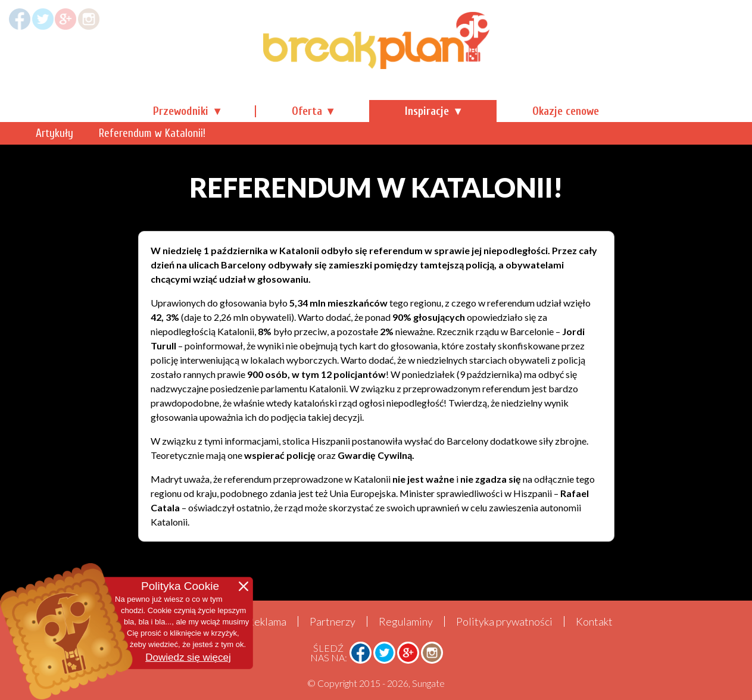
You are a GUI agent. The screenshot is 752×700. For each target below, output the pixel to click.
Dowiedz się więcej (188, 657)
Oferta (307, 111)
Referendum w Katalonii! (269, 133)
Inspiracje (427, 111)
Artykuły (172, 133)
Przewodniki (181, 111)
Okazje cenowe (566, 111)
